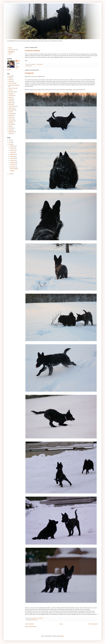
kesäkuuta (13, 156)
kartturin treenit (12, 88)
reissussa (11, 119)
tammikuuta (13, 167)
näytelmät (11, 103)
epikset (10, 80)
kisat (10, 90)
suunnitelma (11, 121)
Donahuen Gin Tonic (13, 50)
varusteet (11, 128)
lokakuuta (13, 148)
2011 (10, 174)
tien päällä (11, 124)
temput (10, 123)
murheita (11, 99)
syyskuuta (13, 150)
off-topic (30, 66)
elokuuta (12, 152)
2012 (10, 144)
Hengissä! (29, 73)
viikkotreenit (11, 132)
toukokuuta (13, 158)
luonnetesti (11, 95)
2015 (10, 140)
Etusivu (61, 624)
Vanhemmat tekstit (93, 624)
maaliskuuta (13, 163)
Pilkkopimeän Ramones (12, 52)
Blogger (62, 636)
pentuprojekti (12, 110)
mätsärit (10, 101)
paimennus (11, 108)
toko (9, 126)
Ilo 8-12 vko (11, 83)
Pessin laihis (11, 114)
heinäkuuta (13, 154)
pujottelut (11, 115)
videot (10, 130)
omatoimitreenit (12, 106)
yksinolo (10, 134)
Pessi (10, 112)
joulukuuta (13, 146)
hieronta (10, 82)
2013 (10, 142)
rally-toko (11, 117)
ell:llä (10, 78)
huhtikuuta (13, 161)
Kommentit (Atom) (32, 627)
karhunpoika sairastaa (14, 85)
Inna (9, 54)
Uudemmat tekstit (29, 624)
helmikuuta (13, 165)
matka (10, 97)
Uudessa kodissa (32, 51)
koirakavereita (12, 92)
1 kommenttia (39, 64)
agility (29, 620)
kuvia (32, 620)
